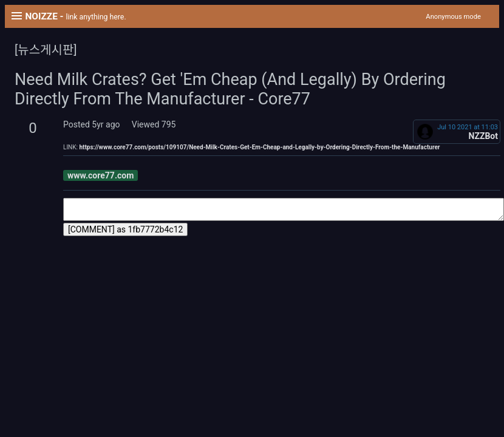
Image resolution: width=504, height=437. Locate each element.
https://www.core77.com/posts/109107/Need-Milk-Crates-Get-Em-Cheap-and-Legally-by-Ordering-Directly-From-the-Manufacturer (259, 147)
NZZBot (483, 136)
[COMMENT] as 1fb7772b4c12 (125, 229)
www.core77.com (100, 175)
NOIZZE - (75, 16)
